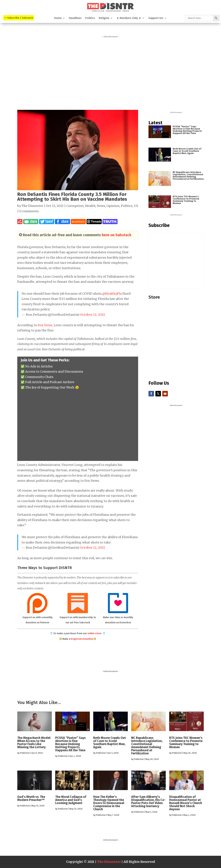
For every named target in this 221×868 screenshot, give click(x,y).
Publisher (25, 753)
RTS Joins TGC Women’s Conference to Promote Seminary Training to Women (186, 200)
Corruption (75, 206)
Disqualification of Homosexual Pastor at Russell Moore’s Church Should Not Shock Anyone (186, 803)
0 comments (29, 211)
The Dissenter (32, 206)
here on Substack (117, 235)
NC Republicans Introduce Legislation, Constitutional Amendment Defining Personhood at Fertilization (188, 176)
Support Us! (156, 18)
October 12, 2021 (92, 315)
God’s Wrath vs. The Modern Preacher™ (31, 798)
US (136, 206)
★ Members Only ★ (129, 18)
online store (94, 633)
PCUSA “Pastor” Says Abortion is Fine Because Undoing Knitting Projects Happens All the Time (187, 130)
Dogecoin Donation (82, 639)
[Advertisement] (110, 72)
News (101, 206)
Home (58, 18)
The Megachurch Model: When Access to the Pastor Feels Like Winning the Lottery (34, 742)
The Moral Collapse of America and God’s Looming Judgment (71, 800)
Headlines (75, 18)
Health (90, 206)
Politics (90, 18)
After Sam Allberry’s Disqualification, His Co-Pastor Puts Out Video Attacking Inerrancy (148, 801)
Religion (104, 18)
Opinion (113, 206)
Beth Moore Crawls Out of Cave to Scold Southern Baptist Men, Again (187, 151)
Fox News (45, 325)
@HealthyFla (112, 294)
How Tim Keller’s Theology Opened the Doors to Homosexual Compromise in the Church (109, 803)
